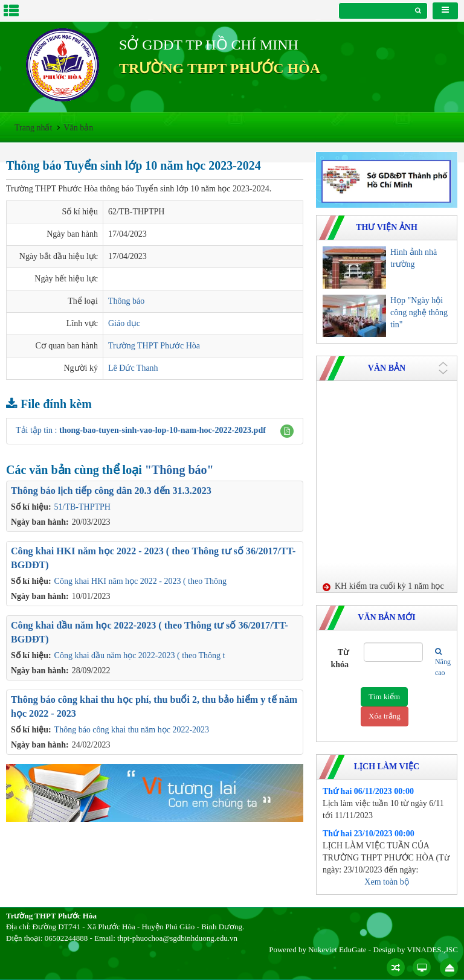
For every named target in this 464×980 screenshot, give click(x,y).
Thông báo (126, 301)
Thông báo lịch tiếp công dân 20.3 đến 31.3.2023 (111, 491)
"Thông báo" (179, 470)
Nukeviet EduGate (337, 950)
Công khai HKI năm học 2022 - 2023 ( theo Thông (140, 581)
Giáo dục (124, 323)
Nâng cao (438, 662)
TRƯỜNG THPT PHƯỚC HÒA (220, 68)
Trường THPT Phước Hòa (154, 346)
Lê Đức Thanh (133, 368)
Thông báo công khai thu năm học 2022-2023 (132, 730)
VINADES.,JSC (432, 950)
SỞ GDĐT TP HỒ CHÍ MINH (209, 45)
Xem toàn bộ (386, 882)
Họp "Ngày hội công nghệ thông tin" (419, 312)
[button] (287, 431)
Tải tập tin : (141, 430)
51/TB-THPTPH (82, 507)
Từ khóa (340, 658)
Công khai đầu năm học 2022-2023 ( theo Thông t (140, 655)
